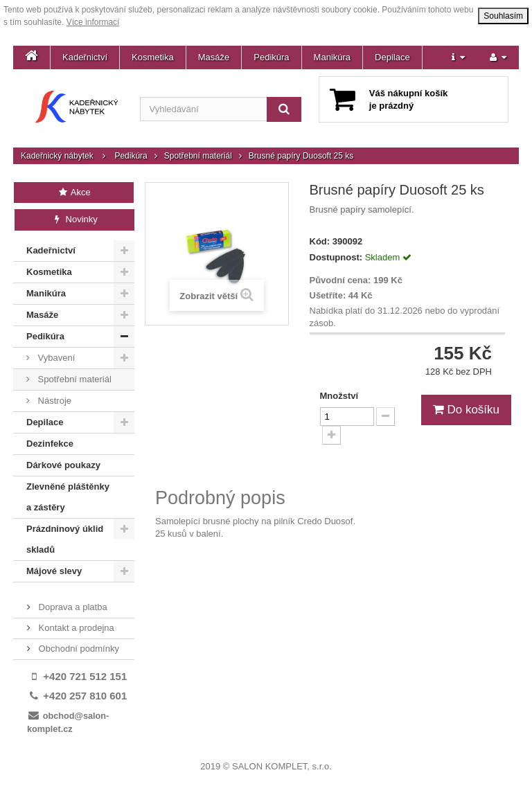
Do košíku (466, 410)
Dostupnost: (336, 257)
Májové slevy (54, 571)
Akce (74, 192)
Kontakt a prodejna (75, 628)
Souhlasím (503, 16)
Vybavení (55, 358)
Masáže (214, 57)
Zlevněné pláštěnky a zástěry (68, 497)
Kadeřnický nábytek (57, 156)
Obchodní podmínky (78, 649)
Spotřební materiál (198, 156)
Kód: (320, 241)
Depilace (392, 57)
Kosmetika (153, 57)
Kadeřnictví (85, 57)
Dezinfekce (50, 444)
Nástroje (53, 401)
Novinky (74, 219)
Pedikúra (271, 57)
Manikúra (332, 57)
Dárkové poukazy (63, 465)
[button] (458, 57)
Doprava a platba (72, 607)
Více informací (93, 22)
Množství (339, 396)
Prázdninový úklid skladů (65, 539)
